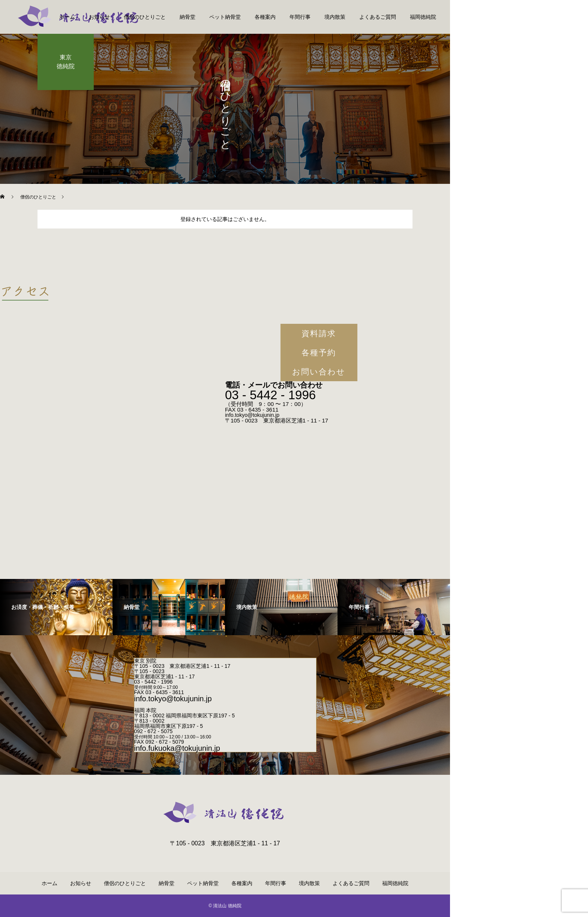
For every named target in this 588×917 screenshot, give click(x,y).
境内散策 (335, 17)
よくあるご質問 (378, 17)
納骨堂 (187, 17)
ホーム (67, 17)
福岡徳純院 (423, 17)
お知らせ (99, 17)
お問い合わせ (319, 372)
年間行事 (300, 17)
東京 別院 (145, 661)
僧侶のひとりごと (145, 17)
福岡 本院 (145, 710)
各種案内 (265, 17)
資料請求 (319, 333)
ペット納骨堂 (225, 17)
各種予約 (319, 353)
